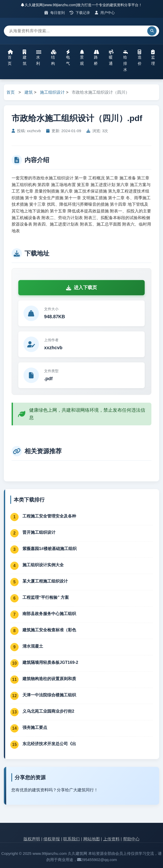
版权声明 (32, 839)
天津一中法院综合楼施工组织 (49, 695)
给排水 (126, 61)
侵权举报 (52, 839)
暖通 (111, 58)
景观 (82, 58)
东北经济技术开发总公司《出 (49, 744)
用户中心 (105, 13)
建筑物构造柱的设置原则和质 (49, 679)
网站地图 (92, 839)
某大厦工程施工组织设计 (45, 581)
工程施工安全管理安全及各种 (49, 516)
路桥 (96, 58)
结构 (54, 58)
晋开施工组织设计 (39, 532)
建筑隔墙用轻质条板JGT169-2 (50, 662)
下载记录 (80, 13)
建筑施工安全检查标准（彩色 (49, 630)
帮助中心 (131, 839)
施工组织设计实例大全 (43, 565)
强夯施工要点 (35, 727)
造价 (140, 58)
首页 (10, 58)
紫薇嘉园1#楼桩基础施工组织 (50, 549)
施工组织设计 (52, 92)
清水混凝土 (33, 646)
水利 (39, 58)
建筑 (25, 58)
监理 (153, 58)
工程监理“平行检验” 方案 (46, 597)
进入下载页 (81, 288)
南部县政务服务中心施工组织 (49, 614)
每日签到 (55, 13)
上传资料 (111, 839)
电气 (68, 58)
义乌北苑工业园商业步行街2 (48, 711)
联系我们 (71, 839)
